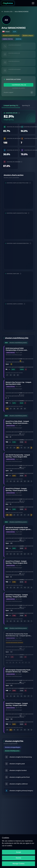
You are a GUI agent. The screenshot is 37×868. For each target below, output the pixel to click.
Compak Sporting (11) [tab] (11, 105)
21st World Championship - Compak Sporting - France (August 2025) (18, 456)
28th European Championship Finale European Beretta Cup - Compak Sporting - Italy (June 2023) (18, 671)
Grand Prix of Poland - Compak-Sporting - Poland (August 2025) (16, 489)
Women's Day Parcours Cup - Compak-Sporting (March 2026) (19, 383)
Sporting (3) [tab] (26, 105)
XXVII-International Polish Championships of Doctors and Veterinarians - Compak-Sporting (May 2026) (17, 349)
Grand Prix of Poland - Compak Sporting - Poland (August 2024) (16, 562)
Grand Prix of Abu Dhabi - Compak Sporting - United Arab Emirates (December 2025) (17, 422)
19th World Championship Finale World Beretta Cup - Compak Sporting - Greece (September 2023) (18, 635)
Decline (18, 858)
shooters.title (7, 12)
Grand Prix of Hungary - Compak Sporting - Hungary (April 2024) (17, 596)
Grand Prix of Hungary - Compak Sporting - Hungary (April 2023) (17, 704)
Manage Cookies (18, 864)
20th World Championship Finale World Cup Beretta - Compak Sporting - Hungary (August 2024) (18, 529)
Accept (18, 852)
